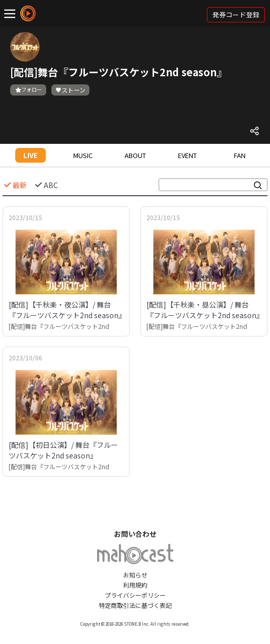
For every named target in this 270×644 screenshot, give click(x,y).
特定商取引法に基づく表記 (135, 605)
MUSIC (83, 155)
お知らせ (135, 575)
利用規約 (135, 585)
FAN (240, 155)
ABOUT (135, 155)
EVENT (187, 155)
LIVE (31, 155)
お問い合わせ (135, 534)
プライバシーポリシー (135, 595)
